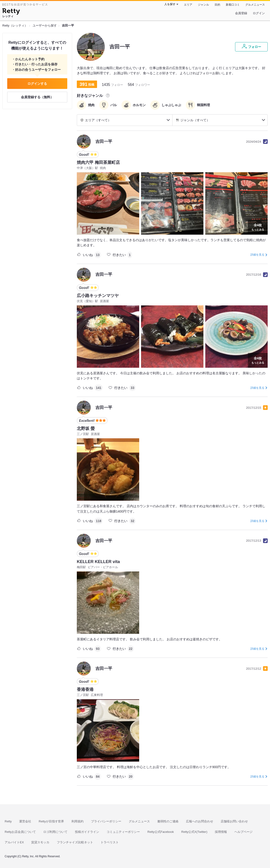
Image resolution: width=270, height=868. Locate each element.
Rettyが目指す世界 (51, 821)
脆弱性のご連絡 (168, 821)
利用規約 (78, 821)
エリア (188, 5)
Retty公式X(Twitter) (194, 832)
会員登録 (241, 13)
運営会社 (25, 821)
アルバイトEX (14, 842)
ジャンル (203, 5)
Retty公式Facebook (160, 832)
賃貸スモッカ (40, 842)
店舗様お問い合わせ (234, 821)
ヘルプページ (243, 832)
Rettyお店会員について (20, 832)
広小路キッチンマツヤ (98, 296)
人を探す (170, 4)
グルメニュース (255, 5)
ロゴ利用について (55, 832)
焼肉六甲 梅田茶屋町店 (98, 162)
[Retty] (11, 12)
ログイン (259, 13)
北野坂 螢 (86, 429)
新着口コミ (233, 5)
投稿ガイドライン (87, 832)
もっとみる (258, 227)
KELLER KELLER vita (98, 562)
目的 (217, 5)
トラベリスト (110, 842)
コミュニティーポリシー (123, 832)
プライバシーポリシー (106, 821)
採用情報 (221, 832)
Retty (8, 821)
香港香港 (85, 689)
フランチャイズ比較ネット (75, 842)
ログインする (37, 84)
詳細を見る (257, 255)
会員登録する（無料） (37, 97)
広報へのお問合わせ (200, 821)
